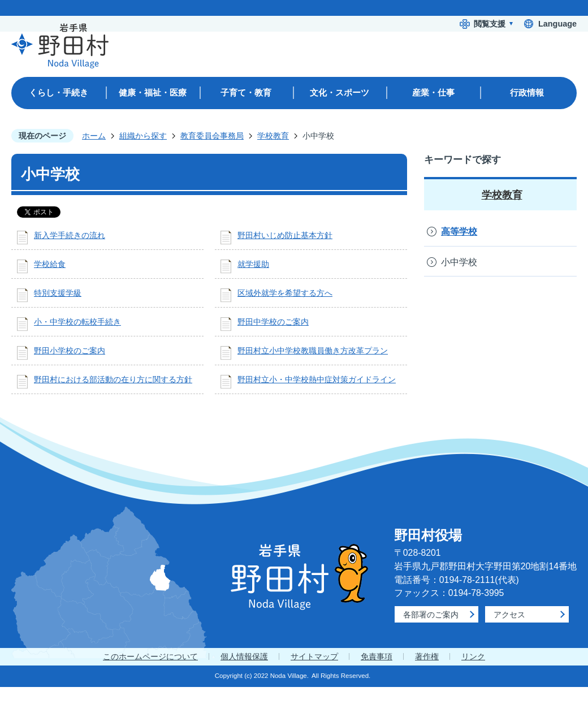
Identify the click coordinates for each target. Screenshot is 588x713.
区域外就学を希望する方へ (285, 293)
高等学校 (459, 232)
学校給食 (50, 264)
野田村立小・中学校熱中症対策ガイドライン (317, 379)
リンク (473, 656)
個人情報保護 (244, 656)
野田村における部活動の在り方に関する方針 (113, 379)
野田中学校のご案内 (273, 322)
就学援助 (253, 264)
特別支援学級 (58, 293)
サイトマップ (314, 656)
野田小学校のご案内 (70, 351)
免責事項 (377, 656)
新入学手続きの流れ (70, 235)
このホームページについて (150, 656)
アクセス (509, 615)
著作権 (427, 656)
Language (557, 24)
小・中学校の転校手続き (77, 322)
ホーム (94, 136)
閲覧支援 (490, 24)
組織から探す (143, 136)
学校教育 (273, 136)
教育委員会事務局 (212, 136)
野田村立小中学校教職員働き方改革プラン (313, 351)
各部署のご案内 (431, 615)
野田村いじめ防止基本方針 (285, 235)
